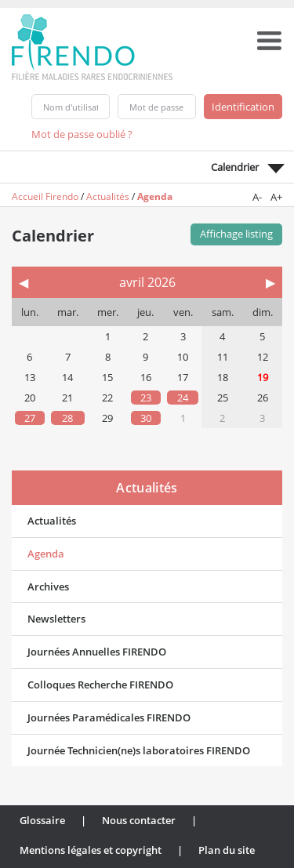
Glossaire (42, 820)
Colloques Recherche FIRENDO (100, 685)
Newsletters (56, 619)
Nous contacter (139, 820)
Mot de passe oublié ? (82, 134)
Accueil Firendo (45, 196)
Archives (48, 587)
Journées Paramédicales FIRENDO (109, 717)
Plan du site (227, 850)
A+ (276, 197)
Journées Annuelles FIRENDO (97, 652)
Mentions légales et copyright (91, 850)
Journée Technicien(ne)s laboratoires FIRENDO (139, 750)
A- (257, 197)
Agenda (155, 196)
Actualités (108, 196)
